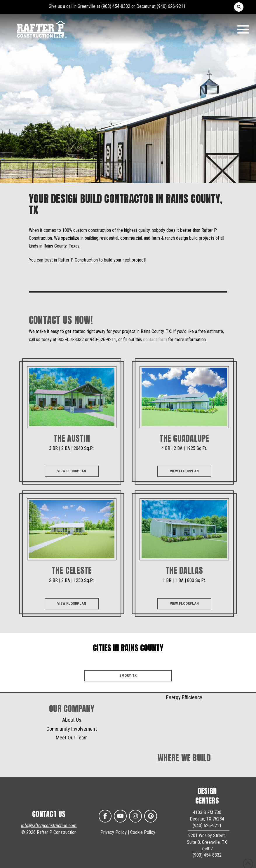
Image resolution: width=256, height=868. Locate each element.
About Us (72, 720)
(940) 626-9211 (171, 6)
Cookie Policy (143, 832)
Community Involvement (72, 729)
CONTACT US (49, 814)
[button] (239, 7)
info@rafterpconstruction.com (49, 826)
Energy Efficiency (184, 697)
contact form (155, 340)
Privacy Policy (114, 832)
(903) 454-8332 (116, 6)
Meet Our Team (72, 738)
